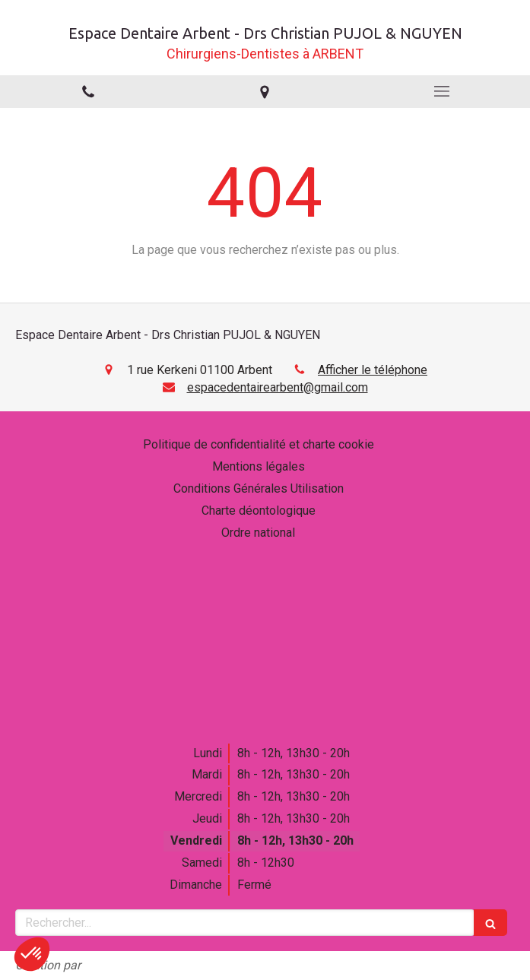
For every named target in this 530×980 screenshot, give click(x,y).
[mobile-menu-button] (442, 91)
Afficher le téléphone (373, 370)
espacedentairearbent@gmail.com (278, 387)
